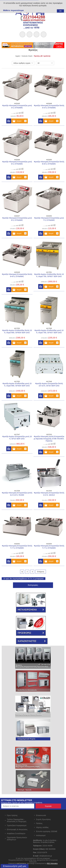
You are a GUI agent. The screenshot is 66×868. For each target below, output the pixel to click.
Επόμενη (41, 572)
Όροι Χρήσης (12, 815)
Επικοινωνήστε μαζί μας (15, 866)
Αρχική (18, 56)
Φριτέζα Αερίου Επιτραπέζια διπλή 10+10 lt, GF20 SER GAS (49, 385)
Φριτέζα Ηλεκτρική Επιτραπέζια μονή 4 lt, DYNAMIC (17, 107)
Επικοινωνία (41, 815)
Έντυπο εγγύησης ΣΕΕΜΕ (47, 831)
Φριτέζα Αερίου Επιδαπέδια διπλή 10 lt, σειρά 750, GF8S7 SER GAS (49, 275)
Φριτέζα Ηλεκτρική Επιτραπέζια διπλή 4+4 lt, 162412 (49, 494)
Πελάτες (39, 823)
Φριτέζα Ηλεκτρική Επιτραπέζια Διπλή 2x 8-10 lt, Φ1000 (17, 494)
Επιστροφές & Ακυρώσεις (17, 829)
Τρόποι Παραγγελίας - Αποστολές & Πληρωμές (17, 820)
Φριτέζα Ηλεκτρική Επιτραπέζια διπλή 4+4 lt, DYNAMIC (49, 107)
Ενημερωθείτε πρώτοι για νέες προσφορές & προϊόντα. (22, 803)
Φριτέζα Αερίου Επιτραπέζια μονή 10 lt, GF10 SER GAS (17, 438)
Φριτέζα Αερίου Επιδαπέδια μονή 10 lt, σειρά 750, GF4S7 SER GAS (49, 331)
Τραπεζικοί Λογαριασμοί (17, 825)
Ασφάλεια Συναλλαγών (16, 833)
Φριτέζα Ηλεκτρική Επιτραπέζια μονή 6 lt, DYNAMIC (17, 163)
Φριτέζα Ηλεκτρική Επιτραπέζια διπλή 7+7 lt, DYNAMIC (17, 547)
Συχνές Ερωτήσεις (43, 819)
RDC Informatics (52, 864)
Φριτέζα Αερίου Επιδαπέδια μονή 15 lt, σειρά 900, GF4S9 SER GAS (17, 385)
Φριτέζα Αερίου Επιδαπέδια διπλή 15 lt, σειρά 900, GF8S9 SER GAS (17, 331)
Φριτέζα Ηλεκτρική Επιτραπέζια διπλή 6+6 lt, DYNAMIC (17, 275)
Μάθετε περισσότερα (13, 10)
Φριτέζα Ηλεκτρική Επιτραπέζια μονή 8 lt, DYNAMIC (17, 219)
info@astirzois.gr (46, 856)
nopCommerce (21, 864)
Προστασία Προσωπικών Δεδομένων (17, 838)
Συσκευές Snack (27, 56)
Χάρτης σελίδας (42, 827)
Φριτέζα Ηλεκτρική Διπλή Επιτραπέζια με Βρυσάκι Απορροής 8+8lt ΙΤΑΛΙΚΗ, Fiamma (49, 439)
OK (60, 11)
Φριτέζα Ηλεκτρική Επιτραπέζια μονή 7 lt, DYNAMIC (49, 219)
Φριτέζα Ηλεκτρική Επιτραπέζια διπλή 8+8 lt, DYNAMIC (49, 163)
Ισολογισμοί (41, 835)
